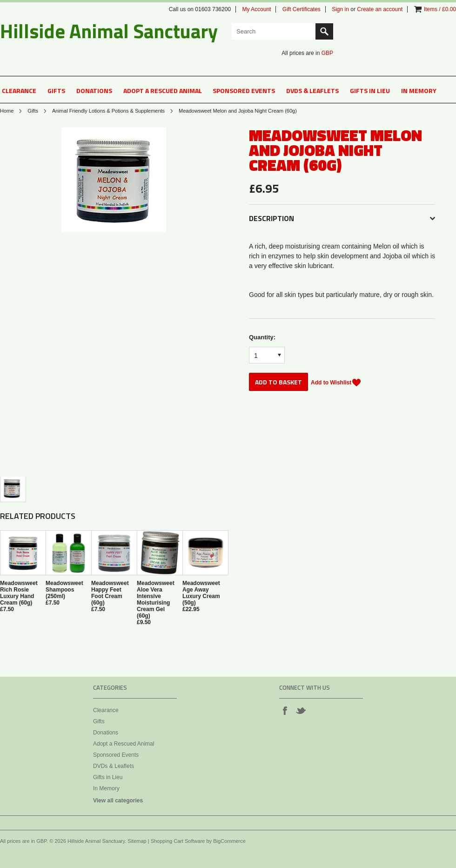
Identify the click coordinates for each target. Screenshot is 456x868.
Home (7, 111)
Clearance (19, 91)
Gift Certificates (302, 9)
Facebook (285, 710)
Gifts (56, 91)
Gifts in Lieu (370, 91)
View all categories (118, 801)
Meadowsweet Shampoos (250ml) (64, 590)
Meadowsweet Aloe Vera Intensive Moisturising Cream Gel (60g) (156, 599)
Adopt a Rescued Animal (163, 91)
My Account (256, 9)
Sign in (340, 9)
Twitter (301, 710)
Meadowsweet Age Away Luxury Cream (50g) (201, 593)
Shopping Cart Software (178, 841)
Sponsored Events (244, 91)
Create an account (380, 9)
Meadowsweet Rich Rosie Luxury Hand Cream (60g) (19, 593)
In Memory (419, 91)
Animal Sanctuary (109, 31)
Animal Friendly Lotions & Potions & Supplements (108, 111)
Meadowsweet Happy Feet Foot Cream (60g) (110, 593)
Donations (94, 91)
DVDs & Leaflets (312, 91)
